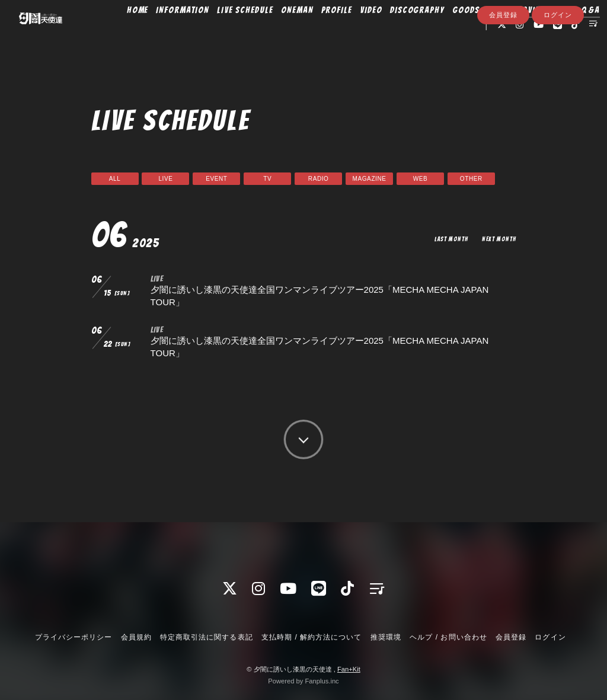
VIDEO (382, 34)
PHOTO (571, 34)
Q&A (451, 49)
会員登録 (503, 69)
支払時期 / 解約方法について (312, 637)
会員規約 (136, 637)
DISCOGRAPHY (427, 34)
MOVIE (538, 34)
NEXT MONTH (497, 239)
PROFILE (347, 34)
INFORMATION (193, 34)
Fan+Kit (349, 669)
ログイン (558, 69)
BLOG (508, 34)
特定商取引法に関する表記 (206, 637)
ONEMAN (307, 34)
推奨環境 (386, 637)
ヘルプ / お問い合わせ (448, 637)
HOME (148, 34)
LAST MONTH (446, 239)
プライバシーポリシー (74, 637)
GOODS (477, 34)
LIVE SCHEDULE (255, 34)
